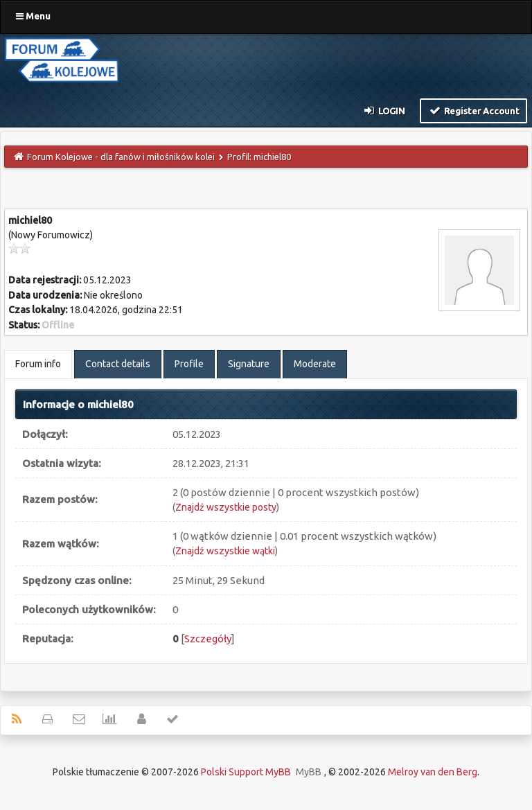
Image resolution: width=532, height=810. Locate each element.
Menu (33, 16)
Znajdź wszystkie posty (226, 507)
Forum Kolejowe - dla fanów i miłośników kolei (121, 157)
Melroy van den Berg (433, 772)
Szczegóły (208, 639)
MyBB (309, 772)
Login (384, 110)
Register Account (473, 110)
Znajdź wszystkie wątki (225, 551)
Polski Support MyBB (246, 772)
